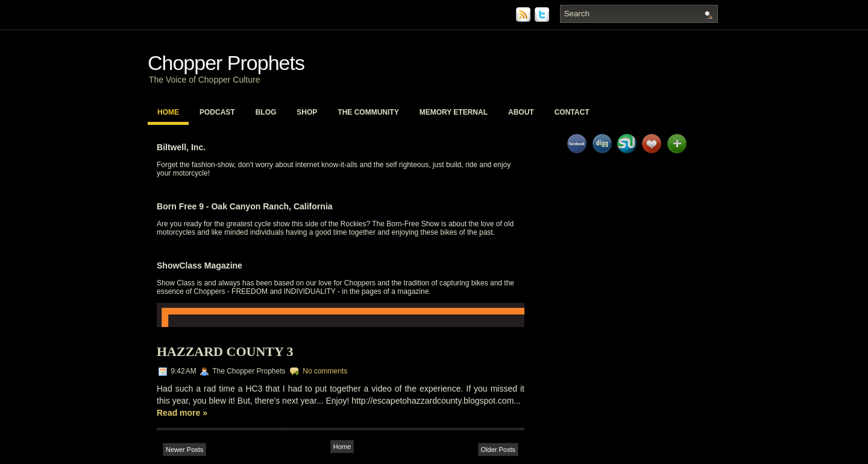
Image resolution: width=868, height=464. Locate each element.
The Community (368, 112)
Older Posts (498, 450)
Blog (266, 112)
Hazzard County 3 (225, 351)
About (521, 112)
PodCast (217, 112)
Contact (572, 112)
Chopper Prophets (226, 63)
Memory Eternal (454, 112)
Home (168, 112)
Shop (307, 112)
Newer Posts (184, 450)
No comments (325, 371)
